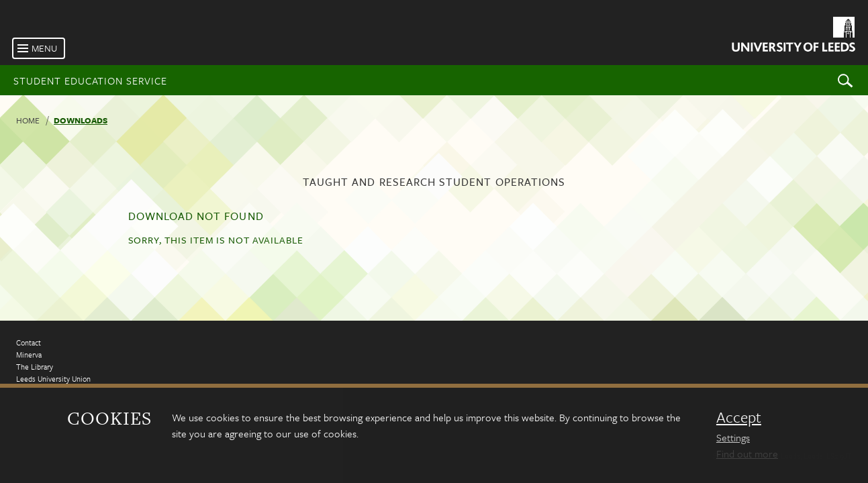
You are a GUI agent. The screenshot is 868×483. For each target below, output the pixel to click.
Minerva (29, 355)
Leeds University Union (53, 379)
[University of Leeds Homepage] (792, 37)
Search (845, 80)
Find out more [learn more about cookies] (747, 453)
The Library (35, 367)
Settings (733, 437)
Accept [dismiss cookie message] (739, 417)
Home (28, 120)
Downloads (81, 120)
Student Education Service (90, 80)
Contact (29, 342)
